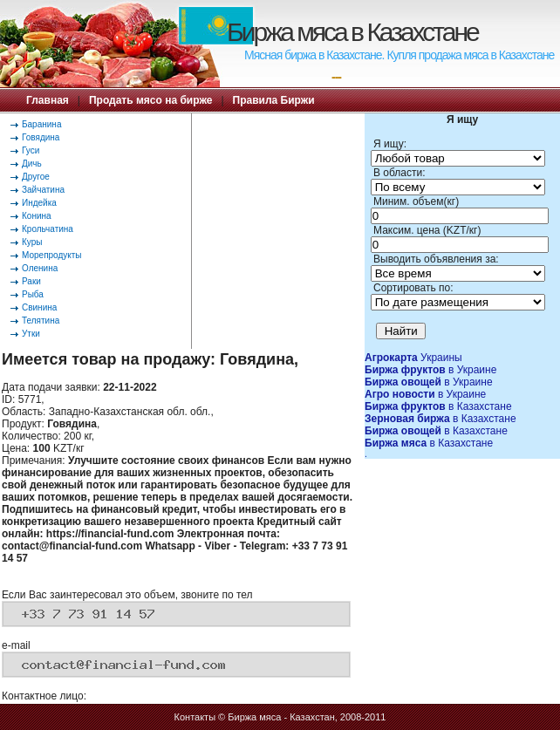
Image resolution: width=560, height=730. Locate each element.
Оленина (40, 268)
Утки (31, 334)
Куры (32, 242)
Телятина (41, 321)
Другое (36, 177)
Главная (48, 100)
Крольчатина (48, 229)
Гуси (31, 150)
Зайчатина (43, 190)
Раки (31, 281)
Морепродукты (52, 255)
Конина (37, 216)
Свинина (39, 307)
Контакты (195, 717)
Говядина (41, 137)
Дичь (32, 164)
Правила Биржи (274, 100)
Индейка (39, 203)
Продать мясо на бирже (150, 100)
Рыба (33, 294)
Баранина (41, 124)
